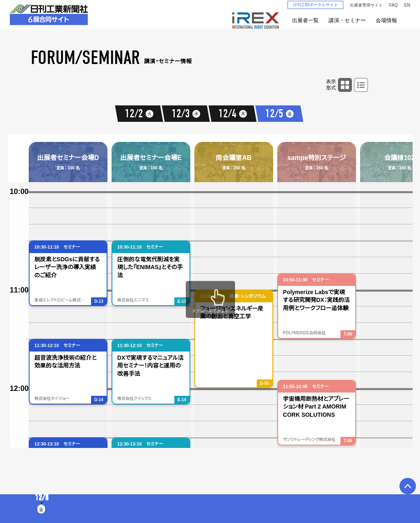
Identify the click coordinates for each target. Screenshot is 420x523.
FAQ (394, 5)
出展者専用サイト (366, 5)
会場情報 (386, 20)
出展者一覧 (305, 20)
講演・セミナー (347, 20)
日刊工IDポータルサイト (315, 5)
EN (407, 5)
